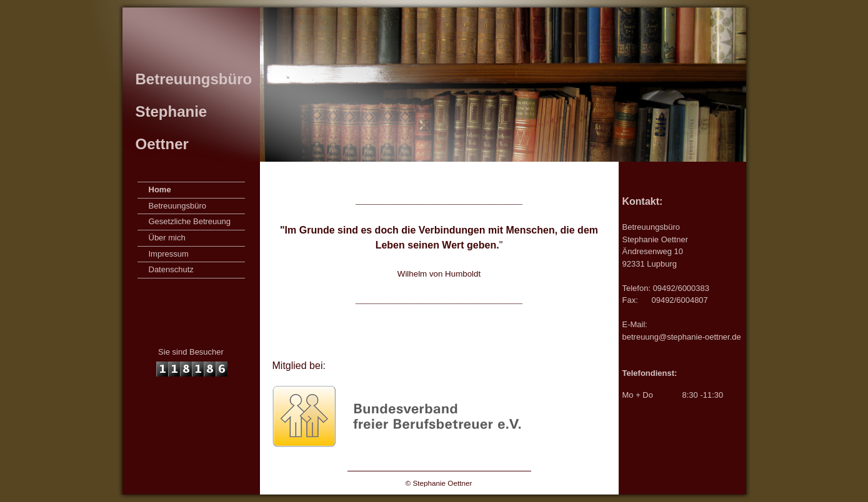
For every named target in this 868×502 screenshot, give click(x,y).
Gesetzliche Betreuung (190, 221)
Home (160, 189)
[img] (434, 85)
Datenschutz (171, 269)
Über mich (167, 238)
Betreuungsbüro (178, 206)
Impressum (169, 254)
